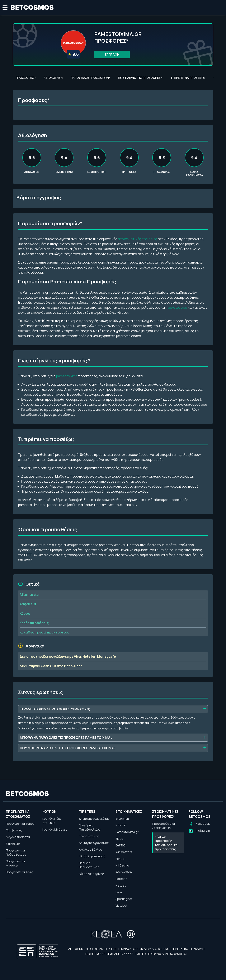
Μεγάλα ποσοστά (18, 837)
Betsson (121, 879)
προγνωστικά (176, 307)
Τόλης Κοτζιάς (89, 836)
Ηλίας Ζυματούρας (92, 856)
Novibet (121, 825)
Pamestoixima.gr (127, 832)
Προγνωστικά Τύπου (20, 824)
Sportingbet (124, 899)
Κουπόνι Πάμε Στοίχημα (52, 821)
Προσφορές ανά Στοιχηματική (163, 826)
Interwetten (124, 872)
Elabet (120, 839)
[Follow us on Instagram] (199, 831)
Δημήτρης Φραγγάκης (94, 843)
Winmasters (124, 852)
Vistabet (121, 905)
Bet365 (121, 845)
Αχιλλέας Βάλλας (90, 849)
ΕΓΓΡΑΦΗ (112, 55)
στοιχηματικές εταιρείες (137, 239)
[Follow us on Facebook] (199, 824)
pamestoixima (67, 376)
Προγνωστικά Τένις (19, 872)
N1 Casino (122, 865)
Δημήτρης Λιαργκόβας (94, 819)
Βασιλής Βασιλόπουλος (89, 865)
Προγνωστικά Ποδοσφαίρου (16, 852)
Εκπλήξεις (13, 844)
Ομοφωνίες (14, 830)
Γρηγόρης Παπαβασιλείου (90, 827)
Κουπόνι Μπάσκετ (55, 829)
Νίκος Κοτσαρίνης (91, 874)
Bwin (119, 892)
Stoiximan (122, 819)
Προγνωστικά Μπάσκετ (15, 863)
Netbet (121, 885)
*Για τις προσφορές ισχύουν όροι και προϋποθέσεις (167, 843)
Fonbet (121, 859)
